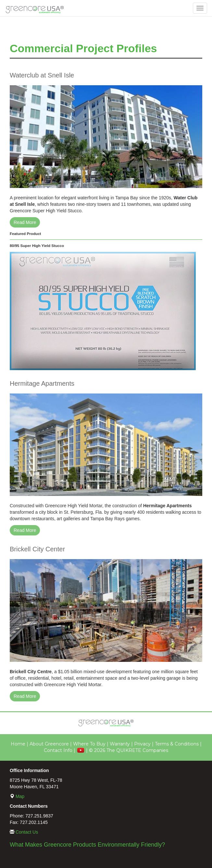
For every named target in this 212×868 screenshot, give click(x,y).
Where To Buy (89, 744)
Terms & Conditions (177, 744)
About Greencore (49, 744)
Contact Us (27, 832)
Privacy (142, 744)
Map (20, 796)
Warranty (120, 744)
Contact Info (58, 750)
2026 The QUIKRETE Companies (131, 750)
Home (18, 744)
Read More (25, 222)
